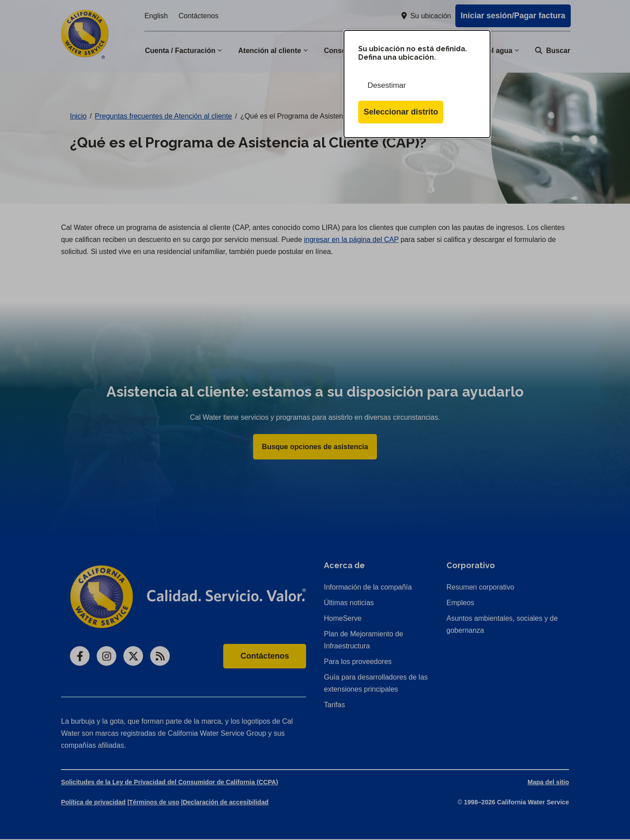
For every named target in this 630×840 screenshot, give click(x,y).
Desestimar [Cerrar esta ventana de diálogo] (387, 85)
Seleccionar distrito (401, 112)
